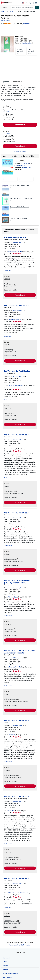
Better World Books (15, 252)
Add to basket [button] (20, 125)
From (21, 51)
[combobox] (23, 7)
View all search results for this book (20, 945)
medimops (12, 449)
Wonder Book (13, 597)
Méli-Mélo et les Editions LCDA (19, 893)
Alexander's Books (15, 667)
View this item (7, 112)
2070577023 (25, 163)
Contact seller (8, 270)
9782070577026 (20, 166)
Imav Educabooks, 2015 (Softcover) (21, 198)
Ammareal (12, 735)
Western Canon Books (16, 385)
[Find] (37, 7)
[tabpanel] (19, 93)
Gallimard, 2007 (26, 168)
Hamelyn (11, 811)
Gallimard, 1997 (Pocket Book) (20, 207)
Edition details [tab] (17, 82)
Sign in (31, 3)
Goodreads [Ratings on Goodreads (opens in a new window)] (27, 24)
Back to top (20, 952)
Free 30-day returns (20, 151)
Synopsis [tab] (6, 82)
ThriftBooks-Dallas (15, 319)
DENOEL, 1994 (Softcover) (18, 218)
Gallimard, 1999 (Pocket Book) (20, 185)
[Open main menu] (4, 7)
